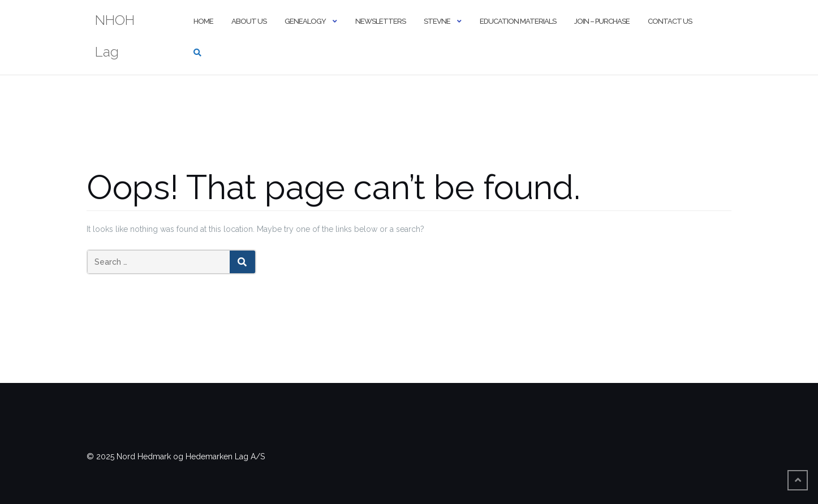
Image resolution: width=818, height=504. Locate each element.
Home (203, 21)
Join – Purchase (602, 21)
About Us (249, 21)
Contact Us (670, 21)
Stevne (437, 21)
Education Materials (518, 21)
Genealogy (305, 21)
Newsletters (380, 21)
